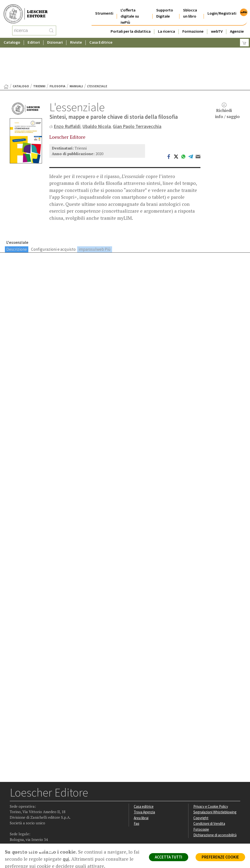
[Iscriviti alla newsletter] (52, 813)
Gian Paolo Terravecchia (137, 87)
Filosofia (57, 47)
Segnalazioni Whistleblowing (215, 773)
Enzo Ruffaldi (67, 87)
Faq (137, 785)
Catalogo (12, 38)
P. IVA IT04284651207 (26, 833)
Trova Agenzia (145, 773)
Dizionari (55, 38)
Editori (34, 38)
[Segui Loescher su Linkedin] (33, 813)
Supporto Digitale (165, 7)
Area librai (141, 779)
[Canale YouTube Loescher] (43, 813)
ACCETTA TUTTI (167, 857)
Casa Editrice (101, 38)
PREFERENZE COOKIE (220, 857)
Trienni (39, 47)
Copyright (201, 779)
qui (73, 859)
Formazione (193, 25)
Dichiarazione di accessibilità (216, 796)
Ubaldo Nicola (97, 87)
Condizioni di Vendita (210, 785)
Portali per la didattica (131, 25)
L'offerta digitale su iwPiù (130, 10)
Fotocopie (202, 791)
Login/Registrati (222, 7)
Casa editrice (144, 767)
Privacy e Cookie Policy (211, 767)
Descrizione (17, 210)
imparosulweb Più (95, 210)
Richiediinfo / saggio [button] (227, 72)
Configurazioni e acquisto (53, 210)
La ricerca (167, 25)
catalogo (21, 47)
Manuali (76, 47)
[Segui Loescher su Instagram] (24, 813)
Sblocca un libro (190, 7)
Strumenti (104, 7)
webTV (217, 25)
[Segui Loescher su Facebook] (14, 813)
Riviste (76, 38)
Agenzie (237, 25)
